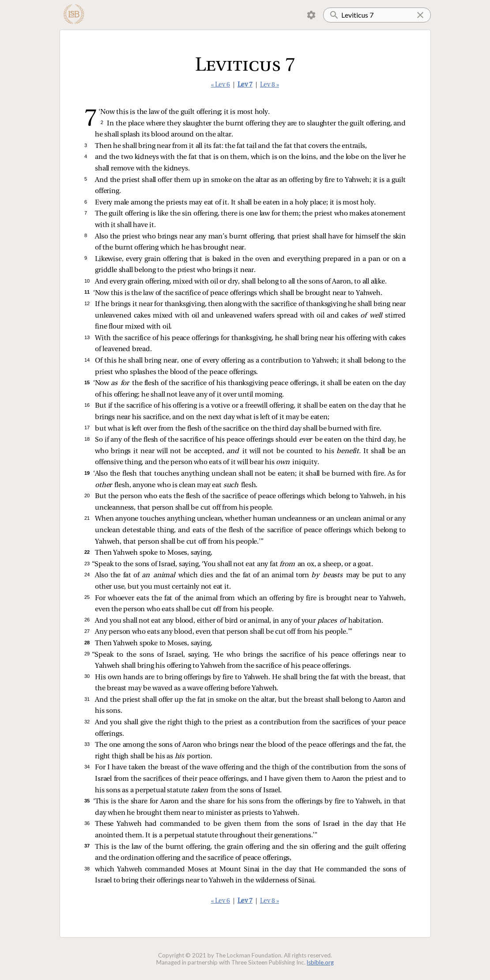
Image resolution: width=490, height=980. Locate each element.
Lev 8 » (269, 85)
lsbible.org (320, 962)
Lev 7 (245, 85)
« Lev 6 (220, 85)
